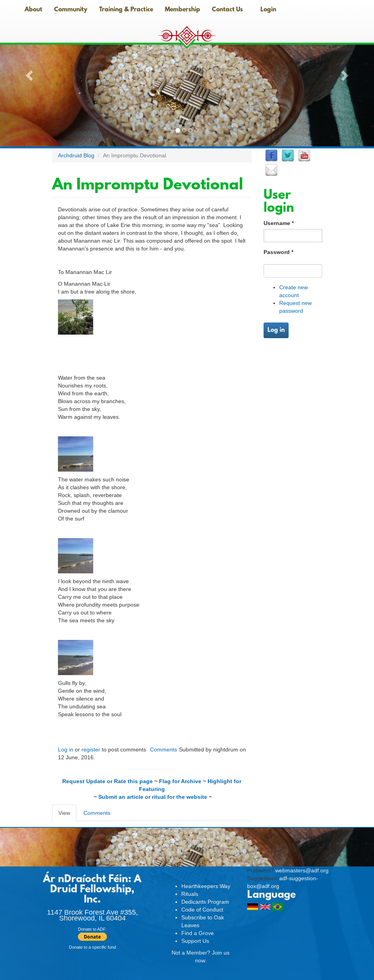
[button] (28, 73)
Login (268, 10)
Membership (182, 10)
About (33, 10)
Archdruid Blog (76, 155)
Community (71, 10)
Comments (164, 749)
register (91, 749)
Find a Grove (198, 933)
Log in (66, 749)
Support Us (195, 941)
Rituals (190, 894)
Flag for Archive (180, 781)
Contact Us (227, 10)
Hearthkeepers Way (206, 886)
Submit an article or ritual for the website (153, 797)
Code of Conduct (202, 910)
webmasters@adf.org (302, 870)
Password (278, 252)
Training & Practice (126, 10)
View (67, 815)
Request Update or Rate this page (108, 781)
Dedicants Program (205, 902)
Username (279, 223)
